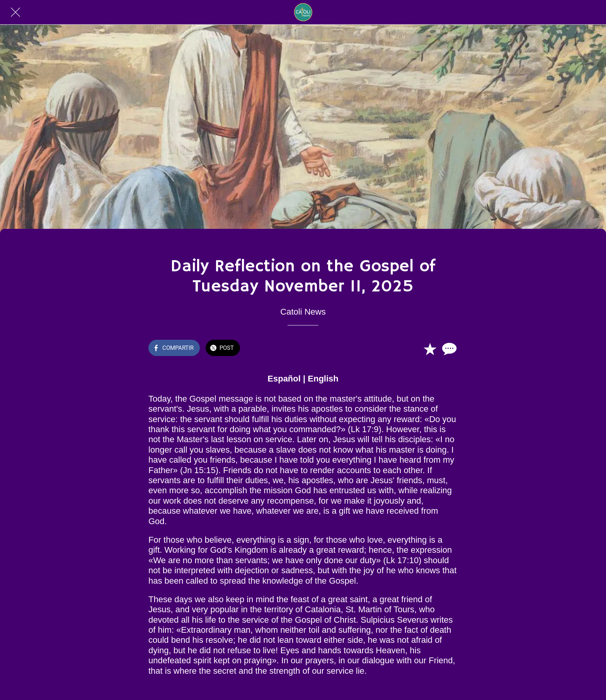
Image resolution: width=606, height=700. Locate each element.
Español (284, 379)
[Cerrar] (15, 12)
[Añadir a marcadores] (430, 349)
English (323, 379)
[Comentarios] (448, 349)
